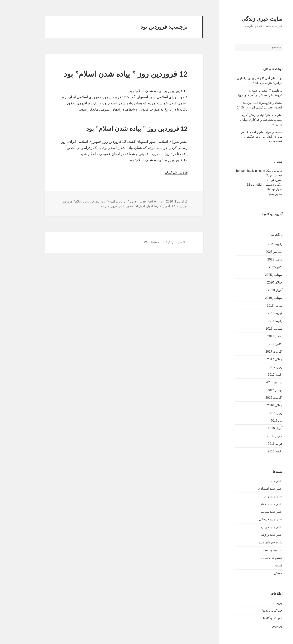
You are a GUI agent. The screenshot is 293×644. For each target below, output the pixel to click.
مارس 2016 (257, 436)
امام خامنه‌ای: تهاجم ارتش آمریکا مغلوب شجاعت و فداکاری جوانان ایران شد (244, 120)
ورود (262, 603)
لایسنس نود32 (256, 175)
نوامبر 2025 (258, 259)
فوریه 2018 (258, 313)
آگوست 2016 (257, 398)
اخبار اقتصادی (119, 206)
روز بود (83, 201)
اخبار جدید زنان (256, 496)
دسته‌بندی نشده (255, 550)
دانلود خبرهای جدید (253, 542)
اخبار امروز (101, 206)
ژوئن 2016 (258, 413)
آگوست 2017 (257, 352)
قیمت (262, 565)
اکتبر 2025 (258, 267)
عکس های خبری (255, 558)
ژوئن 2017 (258, 367)
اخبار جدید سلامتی (254, 504)
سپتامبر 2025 (256, 275)
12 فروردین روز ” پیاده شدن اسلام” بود (108, 74)
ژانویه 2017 (258, 375)
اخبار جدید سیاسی (254, 512)
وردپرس (260, 626)
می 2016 (259, 421)
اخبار (132, 206)
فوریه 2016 (258, 444)
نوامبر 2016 (258, 390)
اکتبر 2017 (258, 344)
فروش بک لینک (159, 172)
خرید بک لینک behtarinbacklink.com (242, 171)
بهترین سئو (258, 194)
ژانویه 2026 (258, 244)
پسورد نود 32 (257, 180)
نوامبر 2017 (258, 336)
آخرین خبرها (145, 206)
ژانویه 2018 (258, 321)
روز (107, 201)
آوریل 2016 (258, 428)
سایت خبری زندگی (245, 19)
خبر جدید (86, 206)
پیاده (162, 206)
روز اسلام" (96, 201)
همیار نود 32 (258, 189)
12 (156, 206)
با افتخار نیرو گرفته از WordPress (148, 242)
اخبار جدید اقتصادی (253, 489)
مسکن (261, 573)
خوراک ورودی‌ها (255, 611)
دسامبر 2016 (257, 382)
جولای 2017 (258, 359)
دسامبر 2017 (257, 329)
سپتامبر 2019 (256, 298)
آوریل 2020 (258, 290)
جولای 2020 (258, 282)
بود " (114, 201)
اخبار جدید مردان (255, 527)
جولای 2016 (258, 405)
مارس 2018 (257, 305)
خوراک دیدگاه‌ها (255, 618)
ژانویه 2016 (258, 451)
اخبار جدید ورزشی (254, 535)
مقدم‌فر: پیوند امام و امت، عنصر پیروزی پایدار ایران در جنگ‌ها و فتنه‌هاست (245, 137)
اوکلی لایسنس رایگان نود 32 (247, 185)
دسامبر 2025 (257, 252)
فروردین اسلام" (67, 201)
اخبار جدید (259, 481)
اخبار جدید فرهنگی (254, 519)
